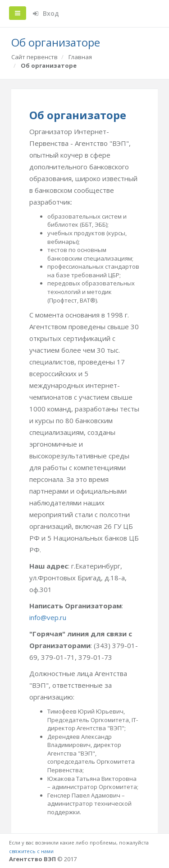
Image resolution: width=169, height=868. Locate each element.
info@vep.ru (48, 617)
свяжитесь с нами (31, 851)
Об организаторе (49, 65)
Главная (80, 57)
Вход (46, 13)
